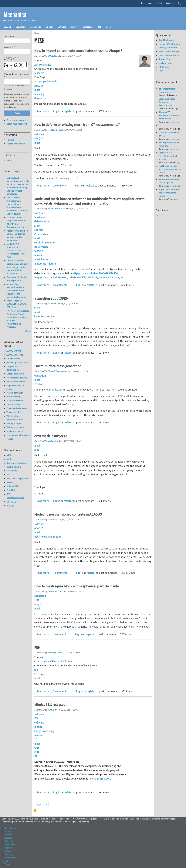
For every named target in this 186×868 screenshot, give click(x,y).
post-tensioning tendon (48, 537)
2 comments (60, 285)
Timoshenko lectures (17, 408)
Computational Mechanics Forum (53, 661)
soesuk (51, 520)
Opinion (49, 27)
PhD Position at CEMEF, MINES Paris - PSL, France (17, 304)
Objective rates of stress (15, 387)
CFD (37, 752)
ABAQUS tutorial (15, 355)
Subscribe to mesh (35, 810)
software (39, 134)
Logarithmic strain (15, 374)
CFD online (12, 471)
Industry (74, 27)
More (27, 331)
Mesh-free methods (16, 381)
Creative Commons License (86, 819)
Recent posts (147, 3)
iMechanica (14, 15)
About (159, 3)
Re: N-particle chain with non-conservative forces (170, 169)
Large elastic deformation (13, 368)
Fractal (38, 384)
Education (20, 27)
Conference (88, 27)
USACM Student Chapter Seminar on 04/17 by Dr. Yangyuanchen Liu (16, 222)
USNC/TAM (12, 502)
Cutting (39, 251)
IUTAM (10, 482)
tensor (10, 439)
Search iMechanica (16, 144)
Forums (10, 140)
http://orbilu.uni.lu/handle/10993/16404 (95, 273)
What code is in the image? (17, 74)
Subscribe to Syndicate (157, 216)
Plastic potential (15, 393)
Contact (169, 3)
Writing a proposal (15, 427)
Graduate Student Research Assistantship (168, 102)
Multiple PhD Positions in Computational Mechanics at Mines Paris (16, 250)
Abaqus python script (46, 81)
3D (36, 739)
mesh (37, 90)
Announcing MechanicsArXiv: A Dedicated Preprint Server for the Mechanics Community (17, 291)
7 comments (60, 573)
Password (8, 47)
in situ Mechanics (15, 431)
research (39, 73)
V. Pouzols (52, 130)
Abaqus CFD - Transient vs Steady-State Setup (169, 115)
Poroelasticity (13, 397)
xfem (37, 226)
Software (62, 27)
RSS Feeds (164, 67)
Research (7, 27)
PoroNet (11, 490)
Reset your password (17, 124)
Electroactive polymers (18, 478)
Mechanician (35, 27)
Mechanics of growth (17, 378)
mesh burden (42, 259)
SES (8, 494)
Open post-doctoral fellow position (16, 279)
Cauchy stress (13, 359)
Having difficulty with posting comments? (169, 46)
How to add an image (169, 51)
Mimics (51, 710)
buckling (39, 94)
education (40, 376)
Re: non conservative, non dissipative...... (169, 181)
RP (36, 756)
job (36, 670)
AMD (9, 459)
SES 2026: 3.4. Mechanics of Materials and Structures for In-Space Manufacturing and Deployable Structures (18, 186)
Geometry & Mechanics (18, 362)
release (38, 735)
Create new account (16, 120)
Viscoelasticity (14, 412)
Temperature (13, 404)
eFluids (10, 506)
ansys (37, 604)
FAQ (161, 71)
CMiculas (52, 56)
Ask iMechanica (43, 65)
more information (100, 779)
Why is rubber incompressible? (15, 418)
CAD (37, 748)
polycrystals (41, 247)
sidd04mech (53, 591)
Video (108, 27)
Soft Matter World (15, 498)
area (37, 450)
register (68, 111)
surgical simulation (45, 243)
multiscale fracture (45, 264)
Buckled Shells (14, 467)
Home (37, 33)
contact (39, 230)
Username (9, 37)
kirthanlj (52, 441)
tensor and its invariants (18, 435)
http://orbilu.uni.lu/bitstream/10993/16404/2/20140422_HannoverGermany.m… (80, 277)
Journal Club (165, 59)
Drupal (125, 819)
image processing (44, 731)
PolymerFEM (13, 486)
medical (39, 727)
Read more (43, 111)
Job (100, 27)
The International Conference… (167, 90)
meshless (39, 217)
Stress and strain (15, 401)
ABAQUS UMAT (14, 351)
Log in (57, 111)
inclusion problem (44, 316)
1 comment (60, 186)
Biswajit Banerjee (56, 371)
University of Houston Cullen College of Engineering (65, 822)
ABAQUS (39, 86)
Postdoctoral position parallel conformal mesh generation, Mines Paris (17, 236)
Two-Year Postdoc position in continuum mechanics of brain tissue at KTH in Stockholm (17, 267)
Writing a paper (14, 423)
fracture (39, 213)
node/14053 (58, 390)
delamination (42, 221)
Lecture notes (166, 63)
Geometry (40, 98)
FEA (36, 718)
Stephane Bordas (56, 209)
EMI (8, 475)
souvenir (52, 304)
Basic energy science (17, 463)
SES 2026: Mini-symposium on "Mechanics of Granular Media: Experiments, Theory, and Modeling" (17, 206)
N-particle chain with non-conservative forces (169, 193)
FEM (37, 600)
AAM (9, 455)
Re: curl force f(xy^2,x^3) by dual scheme (168, 156)
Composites (41, 234)
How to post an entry (169, 55)
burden (38, 255)
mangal (51, 653)
